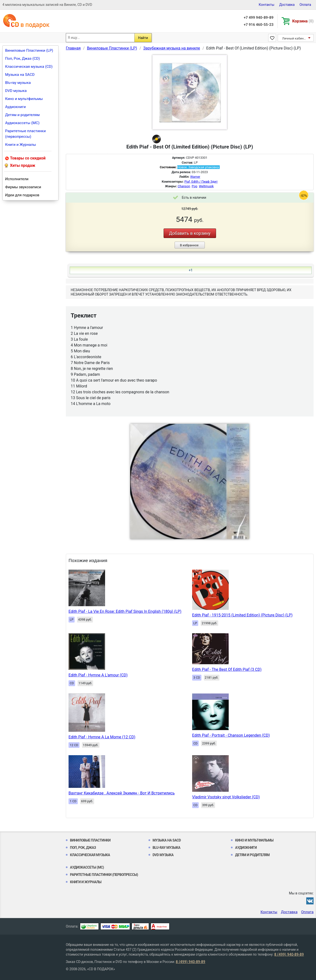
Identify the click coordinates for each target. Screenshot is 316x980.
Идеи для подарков (22, 195)
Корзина (303, 21)
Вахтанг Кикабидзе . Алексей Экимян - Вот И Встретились (122, 793)
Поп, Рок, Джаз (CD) (23, 59)
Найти (143, 38)
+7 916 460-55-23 (258, 25)
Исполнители (17, 179)
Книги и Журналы (21, 145)
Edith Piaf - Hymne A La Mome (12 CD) (102, 737)
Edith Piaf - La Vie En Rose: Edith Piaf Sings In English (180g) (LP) (125, 611)
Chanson (184, 186)
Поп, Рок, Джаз (83, 848)
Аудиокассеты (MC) (22, 123)
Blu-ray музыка (18, 83)
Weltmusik (206, 186)
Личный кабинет (294, 38)
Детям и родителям (22, 115)
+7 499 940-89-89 (258, 18)
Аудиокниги (15, 107)
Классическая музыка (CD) (29, 67)
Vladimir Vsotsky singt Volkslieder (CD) (226, 797)
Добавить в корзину (190, 233)
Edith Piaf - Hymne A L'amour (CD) (98, 675)
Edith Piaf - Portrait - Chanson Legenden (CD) (231, 735)
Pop (194, 186)
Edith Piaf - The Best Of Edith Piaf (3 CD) (227, 669)
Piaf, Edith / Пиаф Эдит (201, 182)
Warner (195, 177)
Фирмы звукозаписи (23, 187)
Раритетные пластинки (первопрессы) (25, 134)
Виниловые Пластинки (90, 840)
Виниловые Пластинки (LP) (29, 50)
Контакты (267, 5)
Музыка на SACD (20, 75)
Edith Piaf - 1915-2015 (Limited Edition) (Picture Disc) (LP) (242, 615)
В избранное (189, 245)
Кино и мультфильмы (24, 99)
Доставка (287, 5)
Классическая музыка (90, 855)
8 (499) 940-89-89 (289, 954)
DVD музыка (16, 91)
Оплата (305, 5)
